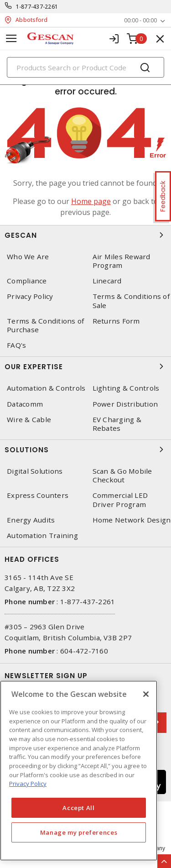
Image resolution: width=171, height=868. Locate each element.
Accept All (79, 808)
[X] (146, 694)
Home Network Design (132, 520)
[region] (79, 771)
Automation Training (42, 536)
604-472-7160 (84, 651)
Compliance (27, 281)
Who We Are (28, 257)
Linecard (107, 281)
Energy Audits (31, 520)
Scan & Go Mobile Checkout (122, 476)
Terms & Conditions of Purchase (45, 325)
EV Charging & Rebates (117, 424)
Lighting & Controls (126, 388)
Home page (91, 201)
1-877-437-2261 (37, 7)
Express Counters (38, 495)
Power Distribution (125, 404)
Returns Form (116, 321)
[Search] (85, 67)
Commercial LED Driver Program (120, 500)
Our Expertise (85, 366)
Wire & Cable (29, 420)
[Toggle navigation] (11, 39)
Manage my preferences (79, 832)
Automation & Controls (46, 388)
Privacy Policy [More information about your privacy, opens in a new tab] (28, 784)
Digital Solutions (35, 471)
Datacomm (25, 404)
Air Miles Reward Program (122, 261)
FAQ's (16, 345)
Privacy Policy (30, 296)
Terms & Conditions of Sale (131, 301)
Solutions (85, 450)
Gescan (85, 235)
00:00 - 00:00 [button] (140, 20)
